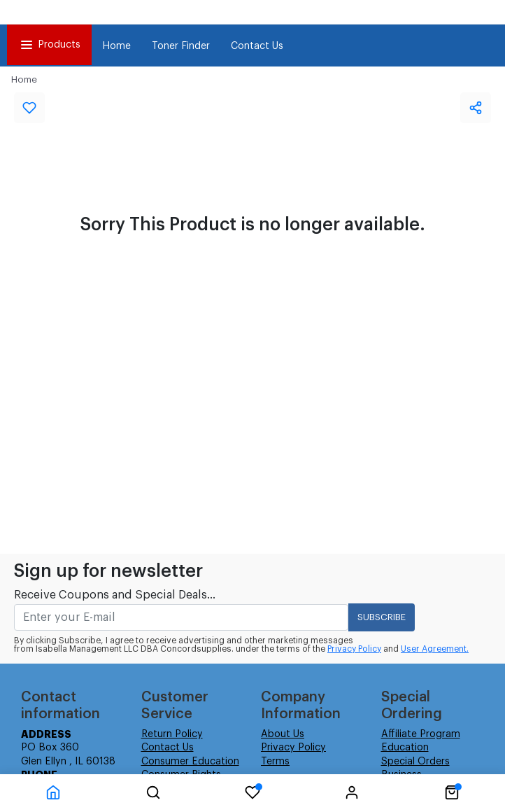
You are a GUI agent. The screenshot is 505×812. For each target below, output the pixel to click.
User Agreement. (435, 649)
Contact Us (257, 46)
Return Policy (172, 734)
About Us (283, 734)
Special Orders (415, 762)
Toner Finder (181, 46)
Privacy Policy (354, 649)
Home (116, 46)
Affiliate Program (421, 734)
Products (49, 45)
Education (405, 748)
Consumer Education (190, 762)
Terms (275, 762)
